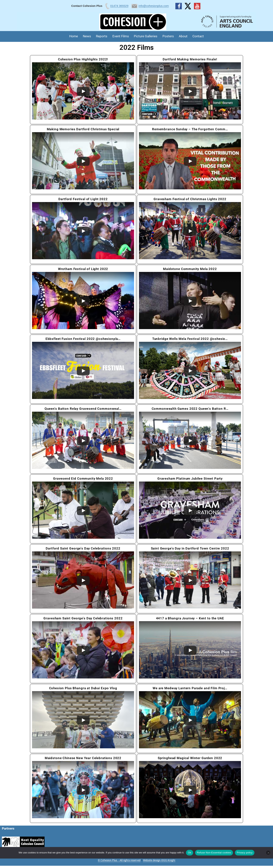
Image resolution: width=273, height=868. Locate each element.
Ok (189, 853)
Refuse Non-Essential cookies (214, 853)
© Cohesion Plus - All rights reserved (119, 860)
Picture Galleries (146, 36)
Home (74, 36)
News (87, 36)
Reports (102, 36)
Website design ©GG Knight (159, 860)
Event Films (121, 36)
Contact (198, 36)
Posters (168, 36)
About (183, 36)
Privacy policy (245, 853)
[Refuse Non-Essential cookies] (268, 853)
